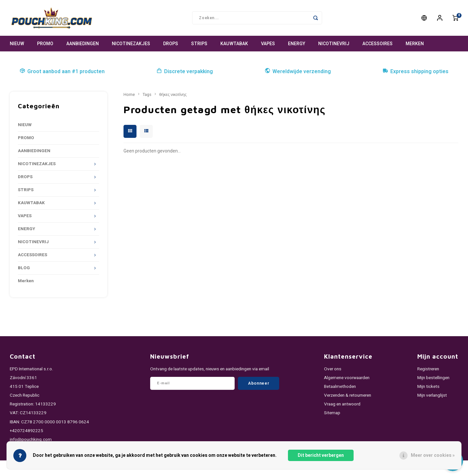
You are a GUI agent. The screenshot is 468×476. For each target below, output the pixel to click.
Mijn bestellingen (433, 378)
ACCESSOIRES (377, 44)
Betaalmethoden (340, 387)
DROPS (171, 44)
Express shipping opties (416, 72)
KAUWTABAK (234, 44)
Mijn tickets (428, 387)
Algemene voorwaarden (347, 378)
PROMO (45, 44)
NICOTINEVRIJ (334, 44)
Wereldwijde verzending (298, 72)
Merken (415, 44)
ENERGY (297, 44)
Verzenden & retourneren (348, 395)
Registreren (428, 369)
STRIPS (199, 44)
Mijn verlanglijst (432, 395)
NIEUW (17, 44)
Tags (147, 95)
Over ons (333, 369)
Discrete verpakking (185, 72)
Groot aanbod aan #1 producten (62, 72)
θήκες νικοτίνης (173, 95)
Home (129, 95)
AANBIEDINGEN (83, 44)
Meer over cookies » (433, 455)
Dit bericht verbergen (321, 455)
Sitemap (332, 413)
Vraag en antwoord (342, 404)
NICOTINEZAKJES (131, 44)
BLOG (24, 268)
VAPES (268, 44)
